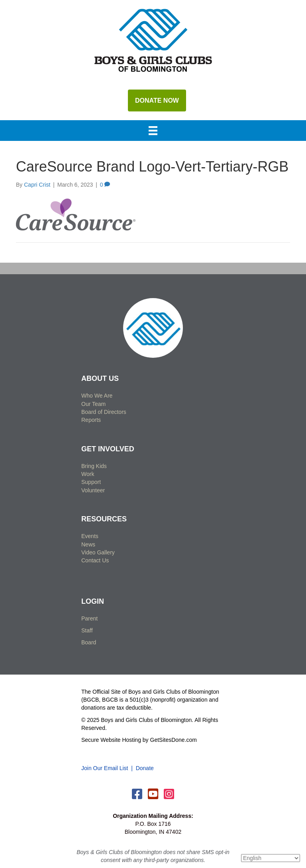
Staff (87, 630)
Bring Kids (94, 466)
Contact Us (95, 560)
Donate (145, 768)
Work (88, 474)
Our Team (93, 404)
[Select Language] (271, 858)
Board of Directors (104, 412)
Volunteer (93, 490)
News (88, 544)
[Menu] (153, 131)
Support (91, 482)
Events (90, 536)
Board (89, 642)
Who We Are (97, 396)
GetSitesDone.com (174, 740)
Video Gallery (98, 552)
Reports (91, 420)
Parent (89, 618)
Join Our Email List (105, 768)
